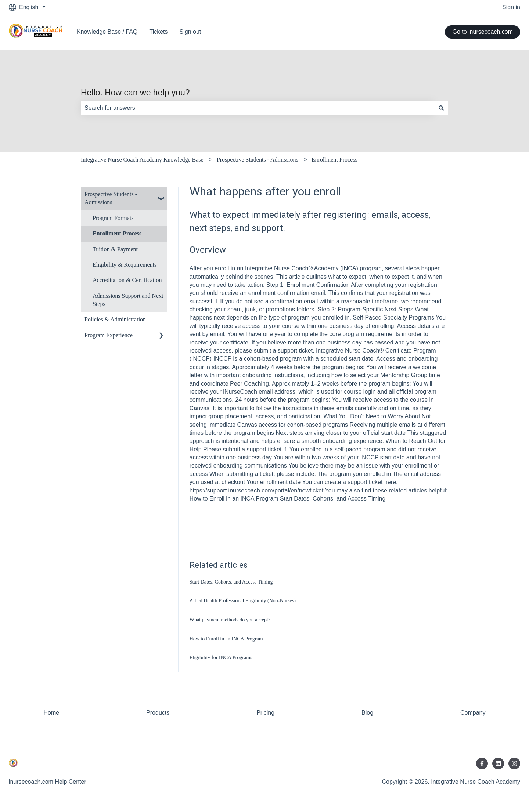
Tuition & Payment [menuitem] (115, 249)
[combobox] (258, 108)
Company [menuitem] (473, 713)
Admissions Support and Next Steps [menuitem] (128, 300)
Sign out (190, 32)
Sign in (511, 7)
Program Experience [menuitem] (109, 335)
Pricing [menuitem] (265, 713)
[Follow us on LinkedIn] (498, 764)
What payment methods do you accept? (230, 620)
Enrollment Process (334, 160)
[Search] (441, 108)
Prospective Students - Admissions (258, 160)
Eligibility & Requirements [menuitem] (125, 265)
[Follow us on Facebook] (482, 764)
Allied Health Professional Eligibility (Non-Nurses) (243, 601)
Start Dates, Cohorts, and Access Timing (231, 582)
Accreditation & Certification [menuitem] (127, 280)
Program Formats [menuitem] (113, 218)
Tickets (158, 32)
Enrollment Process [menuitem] (117, 233)
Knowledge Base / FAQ (107, 32)
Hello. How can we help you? (135, 93)
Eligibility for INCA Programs (221, 658)
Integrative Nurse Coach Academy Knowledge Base (142, 160)
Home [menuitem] (51, 713)
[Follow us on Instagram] (514, 764)
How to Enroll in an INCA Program (226, 639)
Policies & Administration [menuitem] (115, 319)
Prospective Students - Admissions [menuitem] (111, 198)
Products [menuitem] (158, 713)
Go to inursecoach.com (483, 32)
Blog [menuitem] (367, 713)
